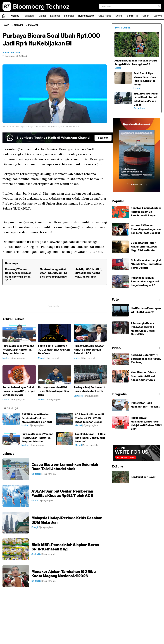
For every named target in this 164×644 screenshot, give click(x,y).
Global (42, 16)
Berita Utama (122, 28)
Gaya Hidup (105, 16)
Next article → (55, 306)
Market (15, 16)
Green (146, 16)
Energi (119, 16)
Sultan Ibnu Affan (12, 53)
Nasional (55, 16)
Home (6, 26)
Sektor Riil (132, 16)
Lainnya (158, 16)
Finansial (69, 16)
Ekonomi (33, 26)
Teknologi (29, 16)
